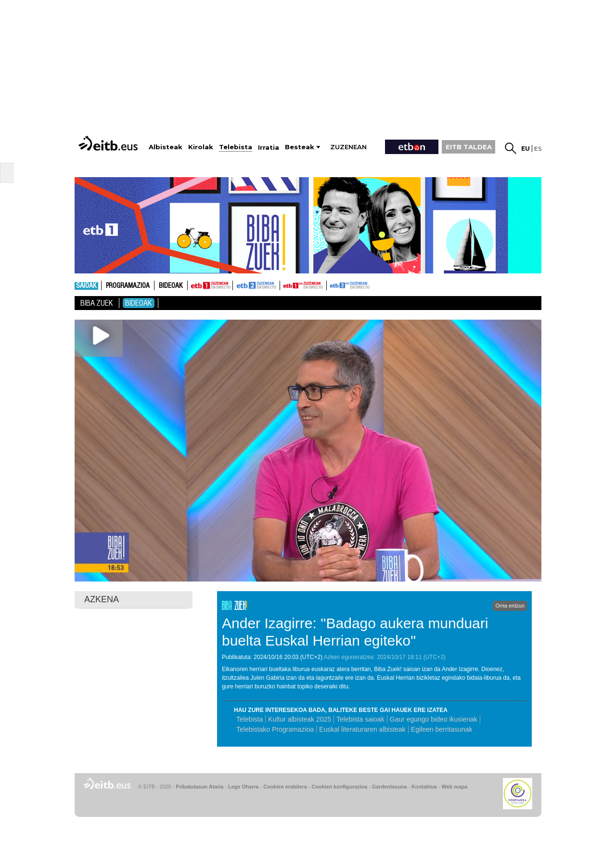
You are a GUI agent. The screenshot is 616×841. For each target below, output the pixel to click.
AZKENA (102, 599)
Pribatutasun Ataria (199, 787)
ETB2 (257, 285)
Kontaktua (424, 787)
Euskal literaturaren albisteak (362, 729)
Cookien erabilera (285, 787)
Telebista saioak (360, 719)
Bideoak (171, 286)
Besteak (300, 147)
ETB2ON (331, 285)
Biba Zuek (97, 303)
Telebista (250, 719)
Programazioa (128, 286)
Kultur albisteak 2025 (300, 719)
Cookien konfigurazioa (339, 787)
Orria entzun (510, 606)
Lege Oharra (244, 787)
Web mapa (454, 787)
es (538, 149)
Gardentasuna (390, 787)
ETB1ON (284, 285)
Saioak (86, 286)
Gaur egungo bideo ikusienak (434, 719)
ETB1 (210, 285)
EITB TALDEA (469, 147)
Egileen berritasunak (442, 729)
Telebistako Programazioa (275, 729)
